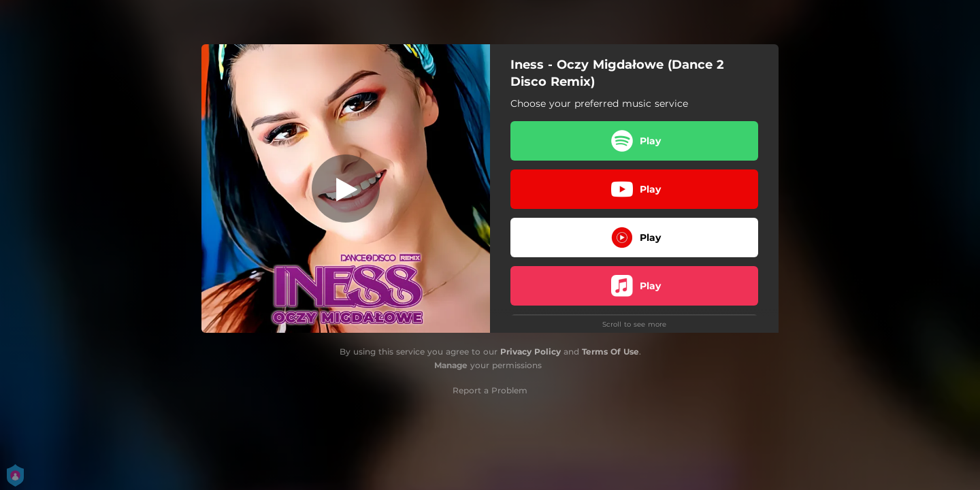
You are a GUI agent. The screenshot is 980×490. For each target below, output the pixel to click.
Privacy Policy (530, 352)
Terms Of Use (610, 352)
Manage (451, 365)
